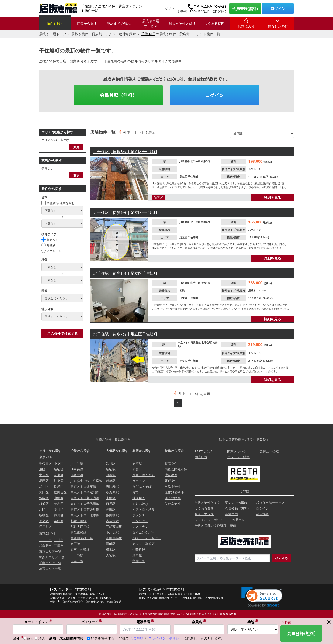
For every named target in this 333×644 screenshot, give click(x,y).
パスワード (92, 622)
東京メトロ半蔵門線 (85, 492)
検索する (282, 558)
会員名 (199, 622)
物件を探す (55, 23)
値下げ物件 (173, 498)
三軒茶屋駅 (114, 527)
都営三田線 (78, 521)
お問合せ (238, 520)
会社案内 (231, 514)
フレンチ (139, 515)
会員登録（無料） (119, 95)
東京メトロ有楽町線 (85, 509)
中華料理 (139, 549)
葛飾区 (59, 521)
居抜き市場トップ (53, 34)
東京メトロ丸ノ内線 (85, 498)
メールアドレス (38, 622)
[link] (262, 597)
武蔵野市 (45, 546)
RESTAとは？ (204, 451)
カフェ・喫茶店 (143, 544)
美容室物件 (173, 504)
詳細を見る (272, 198)
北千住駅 (196, 161)
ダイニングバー (143, 532)
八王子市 (45, 540)
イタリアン (140, 521)
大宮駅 (111, 555)
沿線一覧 (77, 561)
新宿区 (59, 469)
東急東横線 (78, 532)
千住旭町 (148, 34)
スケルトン (54, 251)
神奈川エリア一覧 (52, 557)
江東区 (59, 481)
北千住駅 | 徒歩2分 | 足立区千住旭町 (125, 334)
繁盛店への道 (269, 451)
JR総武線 (77, 475)
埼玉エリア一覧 (50, 569)
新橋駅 (111, 481)
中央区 (59, 463)
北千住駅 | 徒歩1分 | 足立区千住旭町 (125, 273)
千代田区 (45, 463)
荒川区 (59, 509)
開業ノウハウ (237, 451)
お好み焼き (140, 504)
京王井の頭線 (80, 549)
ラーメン (139, 481)
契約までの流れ (119, 23)
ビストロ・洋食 (143, 509)
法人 (42, 639)
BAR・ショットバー (147, 538)
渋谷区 (44, 498)
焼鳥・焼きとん (143, 475)
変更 (76, 147)
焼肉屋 (137, 555)
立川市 (59, 540)
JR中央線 (77, 469)
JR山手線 (77, 463)
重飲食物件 (173, 486)
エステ (262, 290)
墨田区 (44, 481)
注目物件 (171, 475)
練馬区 (59, 515)
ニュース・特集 (238, 457)
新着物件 (171, 463)
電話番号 (145, 622)
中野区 (59, 498)
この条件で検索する (62, 333)
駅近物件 (171, 481)
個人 (30, 639)
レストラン (140, 527)
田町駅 (111, 544)
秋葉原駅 (112, 492)
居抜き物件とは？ (182, 23)
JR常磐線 (185, 161)
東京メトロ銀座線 (83, 486)
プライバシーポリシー (210, 520)
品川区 (44, 486)
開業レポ (201, 457)
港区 (42, 469)
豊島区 (59, 504)
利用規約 (262, 514)
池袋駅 (111, 475)
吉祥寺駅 (112, 521)
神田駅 (111, 509)
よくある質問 (214, 23)
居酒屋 (137, 463)
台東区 (59, 475)
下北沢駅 (112, 532)
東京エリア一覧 (50, 551)
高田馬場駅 (114, 538)
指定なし (53, 240)
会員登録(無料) (245, 8)
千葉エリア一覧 (50, 563)
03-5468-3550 (210, 7)
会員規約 (137, 639)
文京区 (44, 475)
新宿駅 (111, 469)
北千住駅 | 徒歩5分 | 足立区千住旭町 (125, 152)
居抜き (51, 245)
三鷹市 (59, 546)
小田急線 (77, 555)
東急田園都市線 (82, 538)
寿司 (135, 492)
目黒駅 (111, 504)
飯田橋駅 (112, 515)
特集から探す (87, 23)
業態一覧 (139, 561)
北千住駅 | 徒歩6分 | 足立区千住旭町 (125, 212)
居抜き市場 (208, 614)
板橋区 (44, 515)
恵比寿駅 (112, 486)
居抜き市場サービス (151, 23)
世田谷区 (60, 492)
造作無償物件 (174, 492)
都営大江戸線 (80, 527)
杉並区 (44, 504)
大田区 (44, 492)
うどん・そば (142, 486)
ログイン (278, 8)
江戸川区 (45, 527)
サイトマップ (204, 514)
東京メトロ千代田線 (85, 504)
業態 (253, 622)
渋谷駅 (111, 463)
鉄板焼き (139, 498)
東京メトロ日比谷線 (190, 342)
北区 (42, 509)
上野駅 (111, 498)
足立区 (184, 177)
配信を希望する (103, 639)
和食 (135, 469)
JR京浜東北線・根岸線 (86, 481)
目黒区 (59, 486)
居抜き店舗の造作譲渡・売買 (215, 525)
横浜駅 (111, 549)
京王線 (75, 544)
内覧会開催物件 (176, 469)
